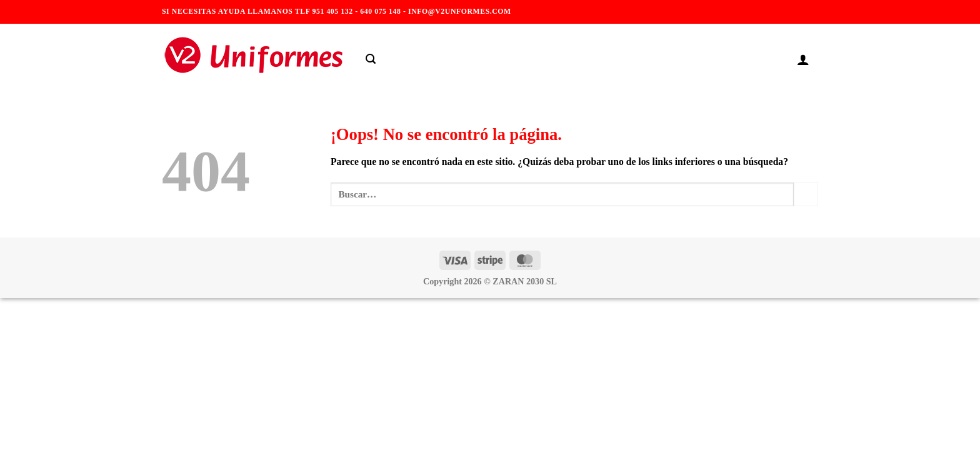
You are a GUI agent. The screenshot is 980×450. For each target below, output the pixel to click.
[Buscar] (371, 59)
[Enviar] (806, 194)
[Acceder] (803, 59)
